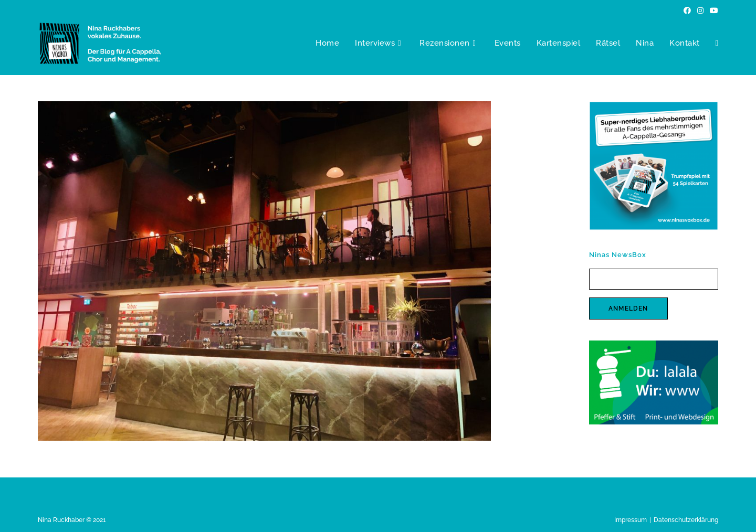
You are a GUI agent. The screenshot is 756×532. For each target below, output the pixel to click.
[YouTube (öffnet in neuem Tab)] (712, 10)
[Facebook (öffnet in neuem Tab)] (687, 10)
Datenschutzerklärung (686, 520)
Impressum (631, 520)
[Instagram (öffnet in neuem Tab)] (700, 10)
